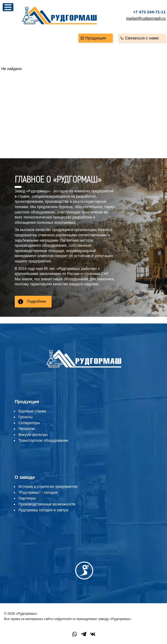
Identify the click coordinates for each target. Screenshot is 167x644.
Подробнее (36, 301)
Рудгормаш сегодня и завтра (43, 510)
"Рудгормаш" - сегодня (38, 492)
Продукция (96, 38)
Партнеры (27, 498)
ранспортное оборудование (44, 440)
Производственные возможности (47, 504)
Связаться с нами (142, 38)
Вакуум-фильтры (33, 435)
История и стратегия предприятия (48, 487)
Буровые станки (32, 411)
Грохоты (26, 417)
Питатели (27, 429)
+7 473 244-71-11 (149, 12)
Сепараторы (29, 423)
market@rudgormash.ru (146, 18)
